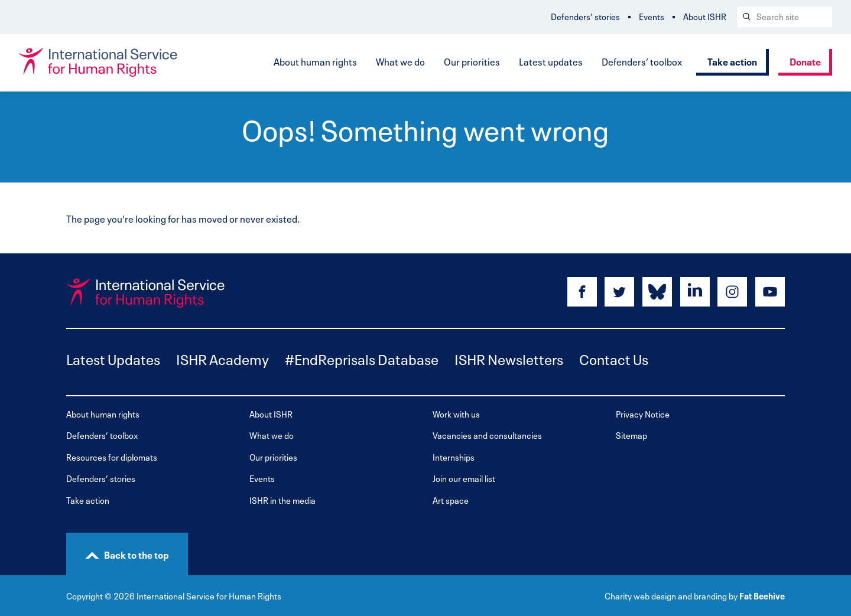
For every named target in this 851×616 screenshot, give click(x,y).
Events (652, 16)
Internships (454, 457)
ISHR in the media (282, 500)
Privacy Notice (643, 414)
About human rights (315, 61)
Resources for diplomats (112, 457)
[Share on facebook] (582, 292)
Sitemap (631, 435)
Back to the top (137, 554)
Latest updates (551, 61)
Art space (451, 500)
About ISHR (705, 16)
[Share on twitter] (619, 292)
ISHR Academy (223, 358)
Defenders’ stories (585, 16)
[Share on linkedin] (695, 292)
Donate (805, 61)
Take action (732, 61)
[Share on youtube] (770, 292)
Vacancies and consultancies (487, 435)
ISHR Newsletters (509, 358)
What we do (400, 61)
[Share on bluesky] (657, 292)
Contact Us (614, 358)
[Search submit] (746, 17)
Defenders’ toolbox (642, 61)
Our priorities (472, 61)
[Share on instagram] (732, 292)
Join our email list (464, 478)
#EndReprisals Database (362, 358)
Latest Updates (113, 358)
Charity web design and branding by (671, 595)
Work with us (456, 414)
